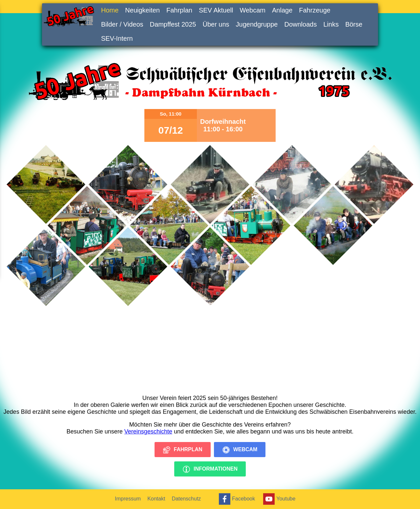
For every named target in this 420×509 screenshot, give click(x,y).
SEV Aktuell (216, 10)
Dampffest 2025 (173, 24)
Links (331, 24)
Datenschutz (186, 499)
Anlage (282, 10)
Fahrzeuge (315, 10)
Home (110, 10)
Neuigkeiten (142, 10)
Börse (354, 24)
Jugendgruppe (257, 24)
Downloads (300, 24)
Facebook (236, 499)
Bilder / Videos (122, 24)
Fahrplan (179, 10)
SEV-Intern (117, 38)
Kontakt (156, 499)
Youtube (278, 499)
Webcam (252, 10)
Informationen (210, 469)
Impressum (128, 499)
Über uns (216, 24)
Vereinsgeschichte (148, 432)
